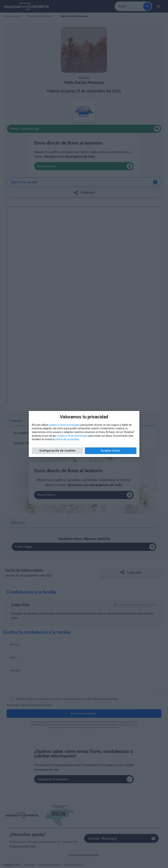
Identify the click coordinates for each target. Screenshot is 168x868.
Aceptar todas (111, 451)
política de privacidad (67, 439)
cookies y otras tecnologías (64, 425)
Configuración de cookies (57, 451)
